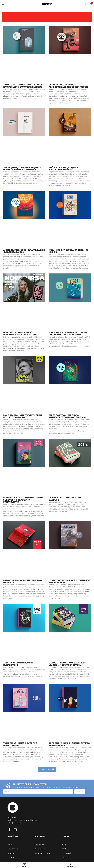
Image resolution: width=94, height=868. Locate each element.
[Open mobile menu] (3, 4)
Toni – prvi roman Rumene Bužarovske (18, 664)
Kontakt (65, 849)
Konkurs (11, 858)
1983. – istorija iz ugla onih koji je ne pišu (68, 251)
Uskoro (11, 853)
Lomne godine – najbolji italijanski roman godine (70, 581)
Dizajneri (65, 858)
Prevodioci (66, 853)
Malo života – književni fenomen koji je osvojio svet (23, 416)
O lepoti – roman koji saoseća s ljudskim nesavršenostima (67, 664)
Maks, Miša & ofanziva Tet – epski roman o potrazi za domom (68, 334)
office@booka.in (14, 823)
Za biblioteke (40, 849)
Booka (65, 845)
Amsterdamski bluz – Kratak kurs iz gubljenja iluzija (24, 251)
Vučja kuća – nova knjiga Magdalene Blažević (64, 169)
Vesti (10, 845)
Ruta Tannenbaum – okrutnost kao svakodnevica (69, 744)
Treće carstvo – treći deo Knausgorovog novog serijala (67, 416)
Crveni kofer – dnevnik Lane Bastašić (65, 499)
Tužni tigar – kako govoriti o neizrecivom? (20, 744)
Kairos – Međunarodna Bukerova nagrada (23, 581)
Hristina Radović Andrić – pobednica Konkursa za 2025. (20, 334)
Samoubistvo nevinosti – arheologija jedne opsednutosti (68, 86)
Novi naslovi (13, 849)
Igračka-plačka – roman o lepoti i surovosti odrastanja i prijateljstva (23, 500)
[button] (47, 769)
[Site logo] (47, 4)
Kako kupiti (39, 845)
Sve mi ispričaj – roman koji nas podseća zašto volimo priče (22, 169)
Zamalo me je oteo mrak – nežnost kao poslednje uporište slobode (24, 86)
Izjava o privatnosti (43, 853)
